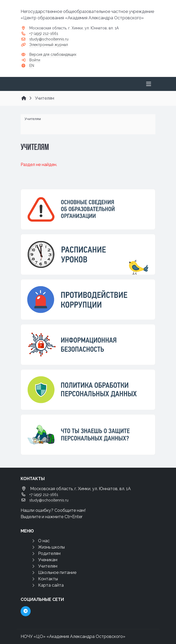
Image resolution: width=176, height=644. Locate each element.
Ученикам (48, 560)
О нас (44, 541)
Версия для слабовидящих (53, 54)
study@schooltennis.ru (49, 39)
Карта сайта (51, 585)
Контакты (48, 579)
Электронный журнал (49, 45)
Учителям (48, 566)
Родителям (49, 553)
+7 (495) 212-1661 (44, 34)
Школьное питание (57, 572)
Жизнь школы (51, 547)
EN (32, 66)
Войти (35, 60)
